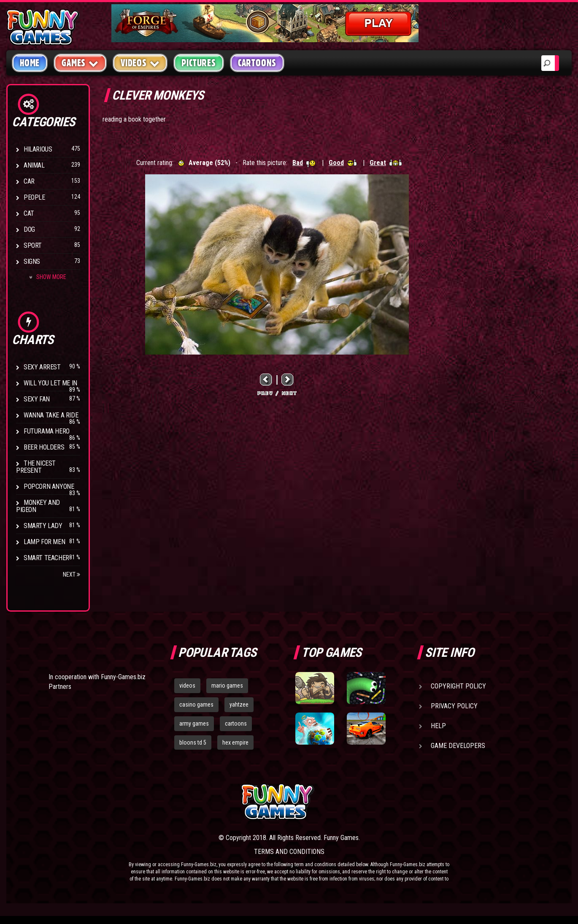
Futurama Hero (47, 431)
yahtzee (239, 705)
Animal (34, 165)
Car (29, 181)
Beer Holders (44, 447)
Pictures (199, 63)
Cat (29, 213)
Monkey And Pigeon (38, 506)
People (34, 197)
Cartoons (257, 63)
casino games (196, 705)
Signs (32, 261)
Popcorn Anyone (49, 486)
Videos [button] (140, 63)
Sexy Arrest (42, 367)
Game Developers (458, 746)
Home (30, 63)
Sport (33, 245)
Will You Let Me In (50, 383)
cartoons (236, 723)
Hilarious (38, 149)
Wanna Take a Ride (51, 415)
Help (438, 726)
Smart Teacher (46, 558)
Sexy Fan (37, 399)
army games (194, 723)
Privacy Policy (454, 706)
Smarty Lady (43, 526)
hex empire (235, 742)
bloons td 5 (193, 742)
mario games (227, 686)
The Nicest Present (36, 467)
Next (72, 574)
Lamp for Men (44, 542)
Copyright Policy (458, 686)
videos (187, 686)
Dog (29, 229)
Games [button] (80, 63)
